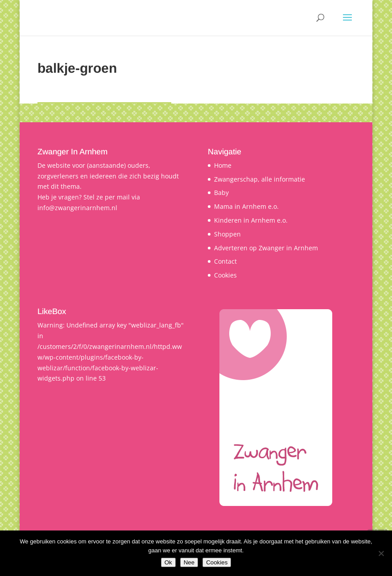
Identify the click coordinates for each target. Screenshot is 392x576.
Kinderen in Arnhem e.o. (251, 220)
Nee (189, 562)
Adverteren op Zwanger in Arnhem (266, 248)
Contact (225, 261)
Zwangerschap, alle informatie (260, 179)
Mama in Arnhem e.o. (246, 206)
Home (223, 165)
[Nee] (381, 553)
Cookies (225, 275)
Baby (221, 193)
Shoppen (227, 234)
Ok (168, 562)
